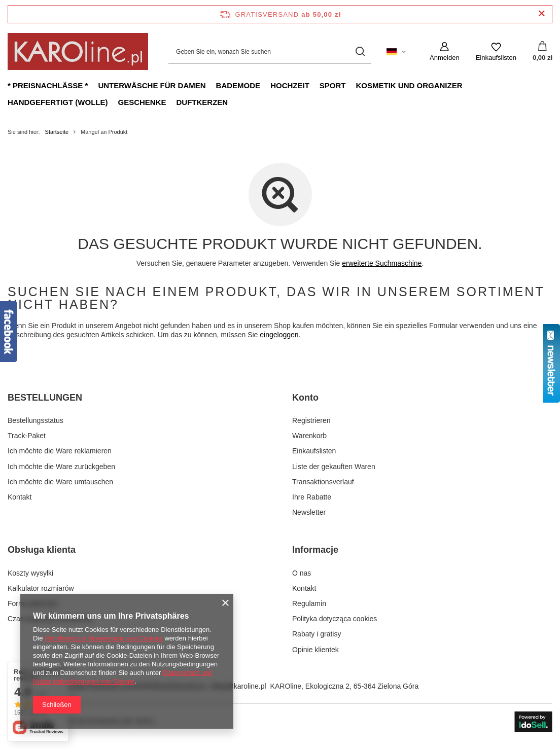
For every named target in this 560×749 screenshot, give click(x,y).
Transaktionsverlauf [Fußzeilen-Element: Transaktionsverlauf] (323, 482)
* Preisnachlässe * (48, 85)
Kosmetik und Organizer (409, 85)
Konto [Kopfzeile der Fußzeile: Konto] (305, 398)
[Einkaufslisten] (496, 52)
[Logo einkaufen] (78, 51)
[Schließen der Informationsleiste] (541, 14)
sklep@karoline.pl (238, 686)
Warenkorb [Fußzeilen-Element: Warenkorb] (309, 436)
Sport (333, 85)
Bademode (238, 85)
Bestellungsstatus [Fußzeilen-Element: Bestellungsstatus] (36, 420)
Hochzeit (290, 85)
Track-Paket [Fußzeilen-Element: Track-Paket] (27, 436)
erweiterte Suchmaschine (382, 263)
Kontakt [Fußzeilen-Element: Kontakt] (20, 497)
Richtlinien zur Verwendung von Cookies (104, 638)
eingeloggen (279, 335)
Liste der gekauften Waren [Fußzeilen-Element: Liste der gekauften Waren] (334, 467)
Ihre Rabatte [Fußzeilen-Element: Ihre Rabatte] (312, 497)
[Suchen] (360, 51)
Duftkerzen (202, 102)
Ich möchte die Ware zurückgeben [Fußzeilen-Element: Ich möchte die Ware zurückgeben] (61, 467)
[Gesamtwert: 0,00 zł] (542, 52)
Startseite (57, 132)
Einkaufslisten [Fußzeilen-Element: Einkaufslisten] (314, 451)
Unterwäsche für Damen (152, 85)
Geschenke (142, 102)
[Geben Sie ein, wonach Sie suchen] (270, 51)
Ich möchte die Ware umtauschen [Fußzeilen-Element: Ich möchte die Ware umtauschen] (60, 482)
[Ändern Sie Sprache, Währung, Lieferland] (396, 52)
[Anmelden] (445, 52)
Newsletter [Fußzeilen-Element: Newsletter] (309, 512)
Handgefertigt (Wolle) (58, 102)
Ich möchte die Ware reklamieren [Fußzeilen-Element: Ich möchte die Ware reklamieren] (60, 451)
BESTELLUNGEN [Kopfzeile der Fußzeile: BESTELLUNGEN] (45, 398)
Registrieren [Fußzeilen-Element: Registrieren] (311, 420)
